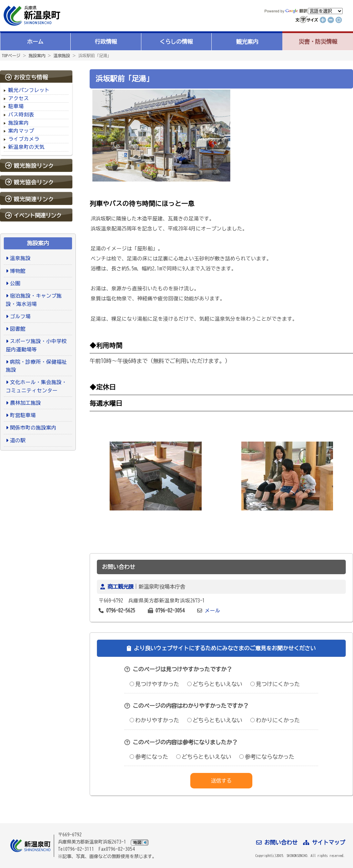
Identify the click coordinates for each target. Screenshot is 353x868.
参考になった (149, 757)
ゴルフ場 (20, 316)
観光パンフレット (29, 90)
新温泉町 (31, 16)
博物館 (18, 271)
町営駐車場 (23, 415)
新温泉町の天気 (26, 147)
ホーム (35, 42)
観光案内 (247, 42)
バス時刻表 (21, 115)
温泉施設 (62, 55)
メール (213, 611)
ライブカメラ (24, 139)
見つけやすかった (154, 684)
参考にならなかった (267, 757)
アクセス (19, 98)
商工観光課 (120, 587)
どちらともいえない (215, 684)
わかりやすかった (154, 720)
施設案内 (37, 55)
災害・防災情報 (318, 42)
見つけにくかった (275, 684)
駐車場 (16, 106)
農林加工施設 (26, 403)
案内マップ (21, 131)
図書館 (18, 329)
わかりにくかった (275, 720)
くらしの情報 (176, 42)
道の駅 (18, 440)
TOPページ (11, 55)
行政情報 (106, 42)
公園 (15, 283)
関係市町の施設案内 (33, 428)
